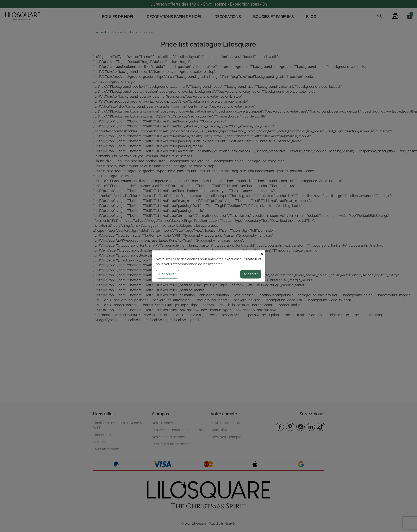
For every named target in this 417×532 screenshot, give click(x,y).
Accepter (251, 274)
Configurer (167, 274)
